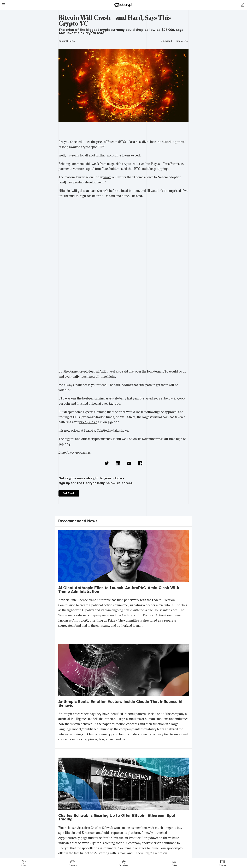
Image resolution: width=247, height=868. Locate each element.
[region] (123, 132)
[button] (107, 463)
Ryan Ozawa (81, 452)
